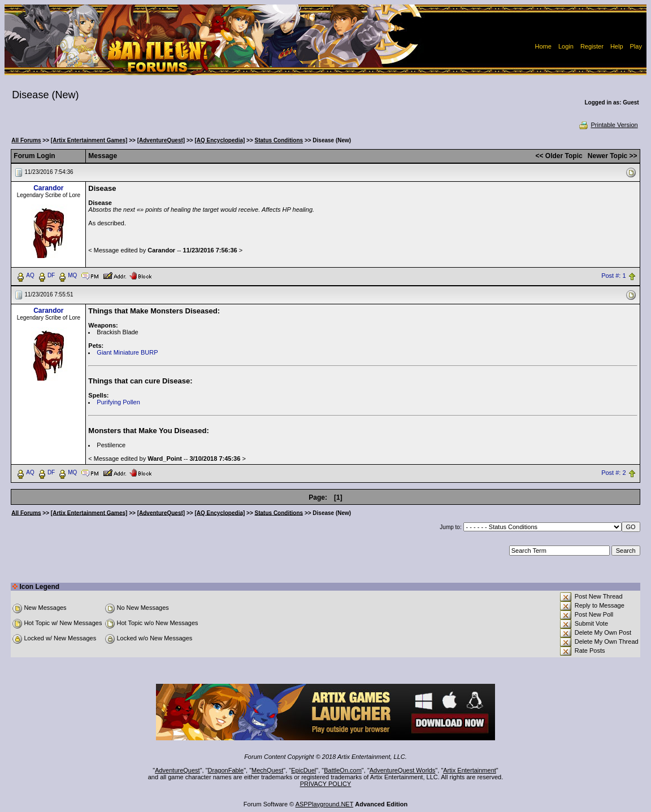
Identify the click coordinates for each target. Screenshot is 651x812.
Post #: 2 (613, 473)
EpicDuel (303, 770)
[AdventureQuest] (161, 140)
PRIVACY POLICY (326, 784)
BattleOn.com (343, 770)
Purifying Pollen (118, 402)
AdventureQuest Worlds (403, 770)
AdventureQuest (177, 770)
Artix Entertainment (470, 770)
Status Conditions (279, 140)
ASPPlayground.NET (325, 804)
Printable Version (608, 125)
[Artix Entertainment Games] (89, 140)
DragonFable (226, 770)
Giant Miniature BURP (127, 352)
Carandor (48, 188)
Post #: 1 (613, 276)
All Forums (26, 140)
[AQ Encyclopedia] (220, 140)
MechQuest (267, 770)
